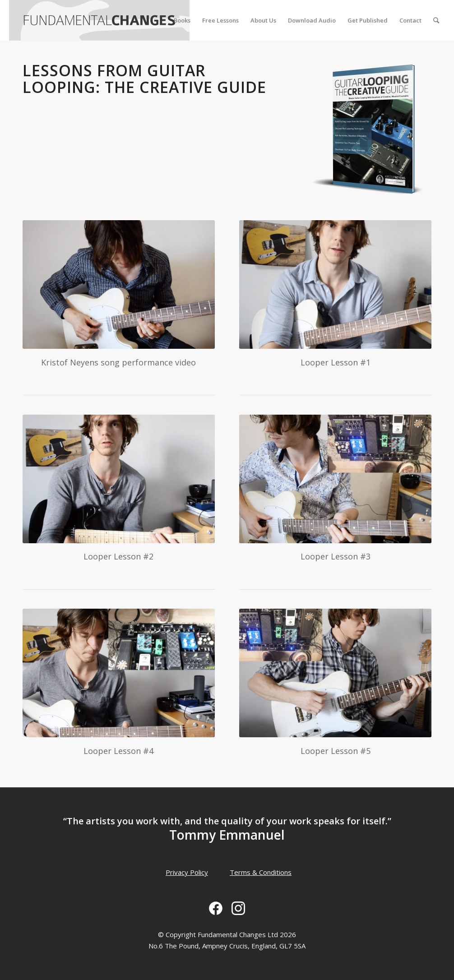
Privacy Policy (187, 872)
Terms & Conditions (261, 872)
